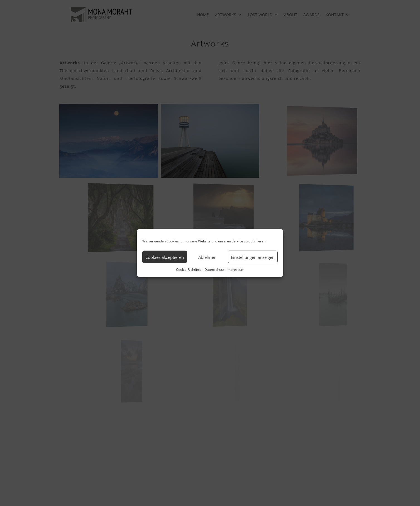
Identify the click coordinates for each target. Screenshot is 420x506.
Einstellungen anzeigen (253, 257)
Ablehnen (207, 257)
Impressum (235, 270)
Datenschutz (214, 270)
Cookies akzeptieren (165, 257)
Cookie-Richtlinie (189, 270)
